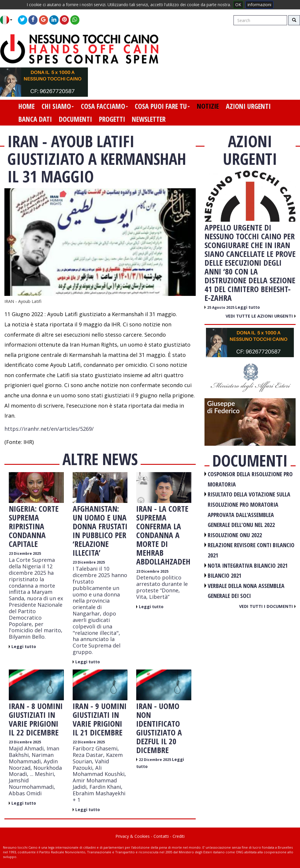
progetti (112, 119)
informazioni (259, 5)
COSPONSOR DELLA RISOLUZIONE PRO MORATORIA (250, 479)
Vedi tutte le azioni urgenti (261, 316)
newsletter (149, 119)
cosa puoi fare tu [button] (162, 106)
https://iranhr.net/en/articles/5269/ (49, 429)
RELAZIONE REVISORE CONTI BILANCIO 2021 (251, 550)
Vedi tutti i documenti (267, 606)
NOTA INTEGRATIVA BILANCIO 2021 (248, 566)
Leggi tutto (24, 646)
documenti (75, 119)
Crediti (179, 836)
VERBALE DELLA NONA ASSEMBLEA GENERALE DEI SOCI (246, 591)
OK (238, 5)
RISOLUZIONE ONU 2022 (235, 535)
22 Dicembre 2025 (89, 742)
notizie (208, 106)
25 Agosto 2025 (221, 307)
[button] (8, 20)
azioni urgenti (248, 106)
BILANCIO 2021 (225, 575)
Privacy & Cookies (133, 836)
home (27, 106)
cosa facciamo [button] (104, 106)
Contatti (161, 836)
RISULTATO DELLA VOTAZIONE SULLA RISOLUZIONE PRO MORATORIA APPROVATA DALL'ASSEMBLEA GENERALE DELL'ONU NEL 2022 (249, 510)
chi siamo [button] (58, 106)
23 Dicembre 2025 (25, 553)
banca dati (35, 119)
